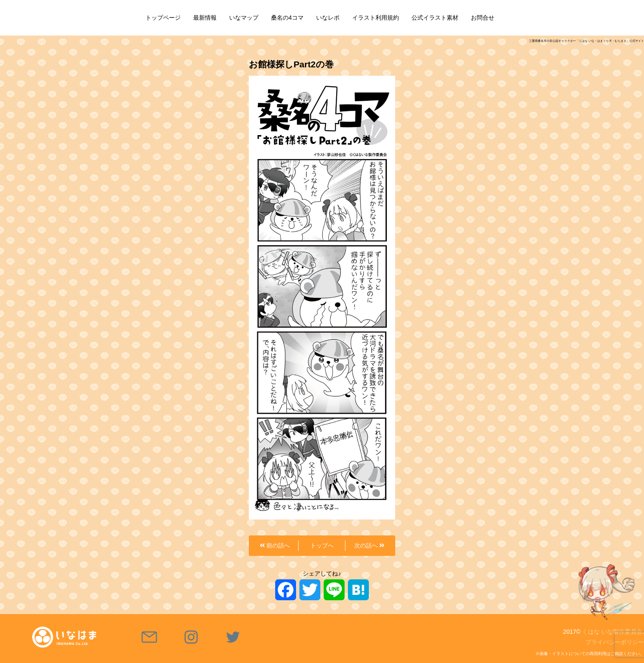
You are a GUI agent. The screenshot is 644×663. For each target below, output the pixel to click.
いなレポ (328, 18)
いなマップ (244, 18)
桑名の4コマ (287, 18)
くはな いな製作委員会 (612, 632)
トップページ (163, 18)
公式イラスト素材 (435, 18)
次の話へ (369, 545)
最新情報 (205, 18)
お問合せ (483, 18)
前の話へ (275, 545)
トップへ (322, 545)
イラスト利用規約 (376, 18)
